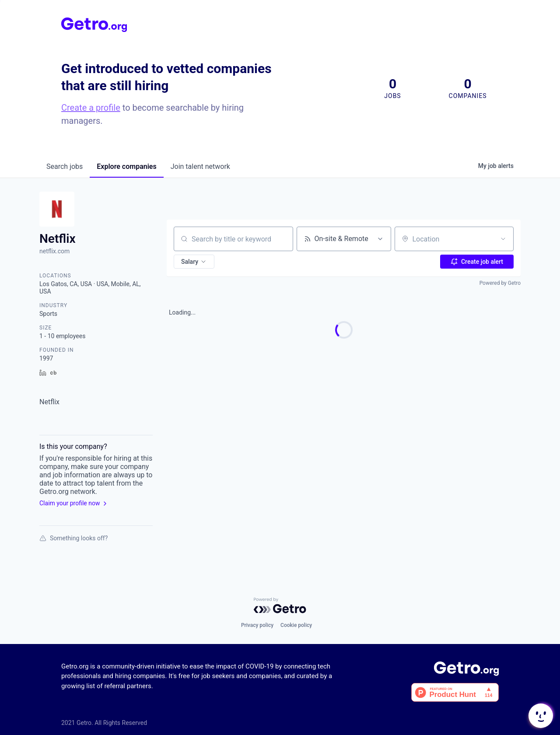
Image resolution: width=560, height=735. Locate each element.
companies (126, 166)
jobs (65, 166)
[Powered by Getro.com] (280, 605)
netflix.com (54, 251)
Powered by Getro (500, 283)
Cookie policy (296, 625)
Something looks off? (73, 538)
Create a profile (91, 108)
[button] (194, 262)
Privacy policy (257, 625)
